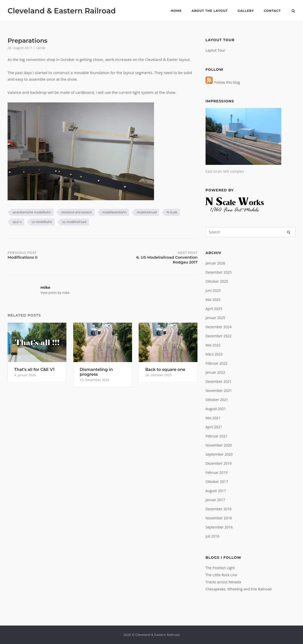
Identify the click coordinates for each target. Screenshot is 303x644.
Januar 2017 (215, 500)
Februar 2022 (217, 363)
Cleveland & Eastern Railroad (62, 11)
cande (41, 48)
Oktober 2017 (217, 482)
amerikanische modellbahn (32, 212)
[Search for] (250, 232)
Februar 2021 (217, 436)
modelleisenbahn (114, 212)
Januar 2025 (215, 318)
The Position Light (220, 568)
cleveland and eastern (77, 212)
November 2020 (219, 445)
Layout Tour (215, 50)
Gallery (246, 11)
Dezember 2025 (219, 272)
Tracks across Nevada (223, 582)
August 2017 (216, 491)
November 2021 (219, 391)
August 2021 (216, 409)
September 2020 (219, 454)
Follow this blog (223, 82)
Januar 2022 (215, 372)
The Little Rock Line (221, 575)
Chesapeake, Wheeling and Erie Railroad (239, 589)
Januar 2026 (215, 263)
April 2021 (214, 427)
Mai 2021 (213, 418)
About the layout (210, 11)
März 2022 (214, 354)
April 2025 (214, 309)
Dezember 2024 (219, 327)
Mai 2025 (213, 299)
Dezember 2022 (219, 336)
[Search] (289, 232)
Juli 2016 (212, 536)
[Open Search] (293, 11)
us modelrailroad (74, 222)
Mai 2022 (213, 345)
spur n (17, 222)
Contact (272, 11)
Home (176, 11)
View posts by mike (55, 293)
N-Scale (172, 212)
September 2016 (219, 527)
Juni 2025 (213, 290)
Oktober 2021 (217, 400)
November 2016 (219, 518)
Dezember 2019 (219, 463)
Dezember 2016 (219, 509)
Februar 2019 (217, 472)
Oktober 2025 (217, 281)
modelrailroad (147, 212)
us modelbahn (42, 222)
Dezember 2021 (219, 381)
